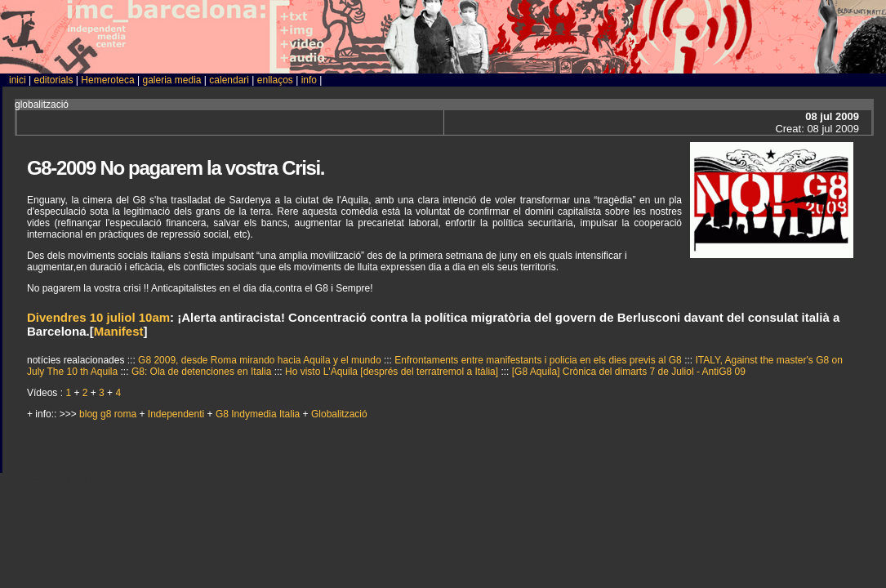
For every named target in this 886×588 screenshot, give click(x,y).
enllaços (275, 80)
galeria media (171, 80)
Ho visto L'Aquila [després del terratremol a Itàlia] (393, 372)
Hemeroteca (107, 80)
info (309, 80)
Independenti (178, 414)
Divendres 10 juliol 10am (98, 317)
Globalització (339, 414)
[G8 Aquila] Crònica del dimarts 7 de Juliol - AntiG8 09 (629, 372)
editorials (53, 80)
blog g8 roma (109, 414)
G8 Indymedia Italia (259, 414)
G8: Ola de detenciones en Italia (203, 372)
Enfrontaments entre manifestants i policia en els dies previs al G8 (539, 360)
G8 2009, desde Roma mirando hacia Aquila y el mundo (261, 360)
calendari (229, 80)
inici (18, 80)
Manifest (119, 331)
